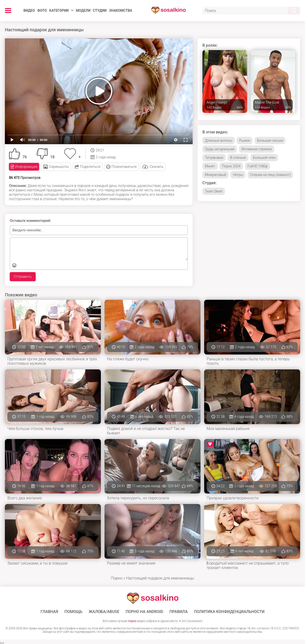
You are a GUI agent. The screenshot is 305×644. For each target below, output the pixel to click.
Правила (179, 612)
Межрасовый (216, 175)
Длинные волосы (219, 140)
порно (132, 621)
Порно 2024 (231, 166)
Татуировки (214, 158)
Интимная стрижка (257, 149)
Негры (238, 175)
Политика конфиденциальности (229, 612)
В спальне (238, 158)
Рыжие (245, 140)
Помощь (73, 612)
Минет (210, 166)
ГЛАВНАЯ (49, 612)
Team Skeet (214, 191)
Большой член (264, 158)
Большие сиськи (270, 140)
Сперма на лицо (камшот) (270, 175)
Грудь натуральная (220, 149)
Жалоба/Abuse (104, 612)
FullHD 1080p (258, 166)
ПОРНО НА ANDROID (144, 612)
